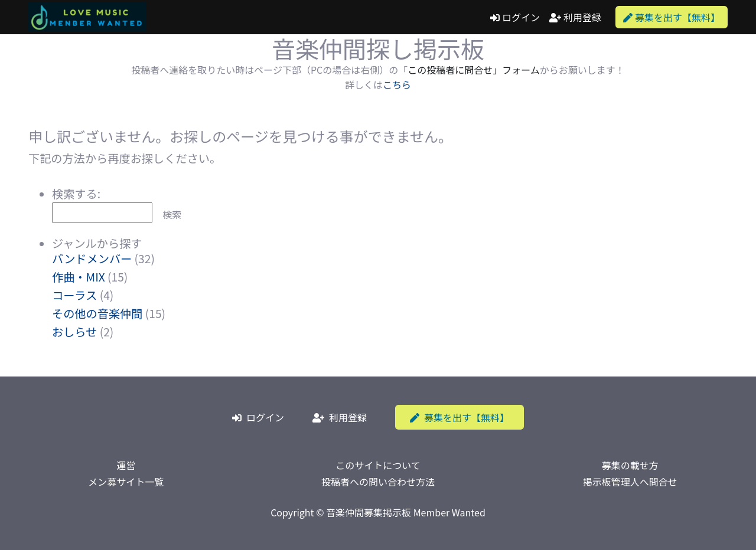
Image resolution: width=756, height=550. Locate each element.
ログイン (515, 17)
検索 (172, 214)
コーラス (74, 295)
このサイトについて (378, 465)
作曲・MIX (79, 277)
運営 (126, 465)
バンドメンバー (92, 258)
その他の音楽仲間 (97, 313)
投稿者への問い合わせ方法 (378, 482)
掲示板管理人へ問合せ (630, 482)
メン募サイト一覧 (126, 482)
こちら (397, 84)
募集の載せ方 (630, 465)
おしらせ (74, 332)
